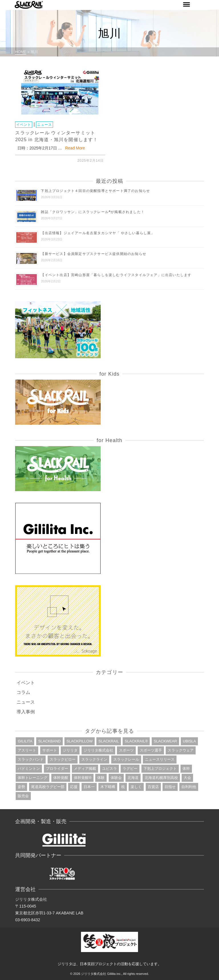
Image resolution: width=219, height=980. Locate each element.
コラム (23, 692)
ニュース (44, 125)
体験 (101, 778)
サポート (50, 750)
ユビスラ (109, 769)
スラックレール (126, 759)
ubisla (189, 741)
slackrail (109, 741)
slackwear (165, 741)
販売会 (23, 796)
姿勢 (21, 787)
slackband (49, 741)
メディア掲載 (85, 769)
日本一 (89, 787)
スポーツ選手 (151, 750)
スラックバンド (31, 759)
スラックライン (94, 759)
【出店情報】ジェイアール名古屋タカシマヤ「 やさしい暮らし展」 (98, 233)
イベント (24, 125)
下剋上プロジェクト (160, 769)
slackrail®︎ (136, 741)
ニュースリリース (160, 759)
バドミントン (29, 769)
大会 (187, 778)
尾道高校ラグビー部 (48, 787)
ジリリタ (70, 750)
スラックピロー (63, 759)
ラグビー (130, 769)
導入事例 (26, 712)
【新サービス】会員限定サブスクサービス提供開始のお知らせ (94, 254)
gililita (25, 741)
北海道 (133, 778)
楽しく (136, 787)
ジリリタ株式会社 (98, 750)
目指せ (170, 787)
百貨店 (153, 787)
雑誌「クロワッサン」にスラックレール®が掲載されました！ (93, 212)
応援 (74, 787)
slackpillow (80, 741)
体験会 (116, 778)
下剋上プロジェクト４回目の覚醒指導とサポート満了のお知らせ (95, 191)
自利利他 (189, 787)
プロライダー (57, 769)
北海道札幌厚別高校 (161, 778)
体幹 (186, 769)
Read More (75, 148)
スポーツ (126, 750)
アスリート (27, 750)
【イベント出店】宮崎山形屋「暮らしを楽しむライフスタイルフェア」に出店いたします (116, 275)
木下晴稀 (108, 787)
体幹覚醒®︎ (83, 778)
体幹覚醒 (61, 778)
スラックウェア (181, 750)
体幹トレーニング (33, 778)
